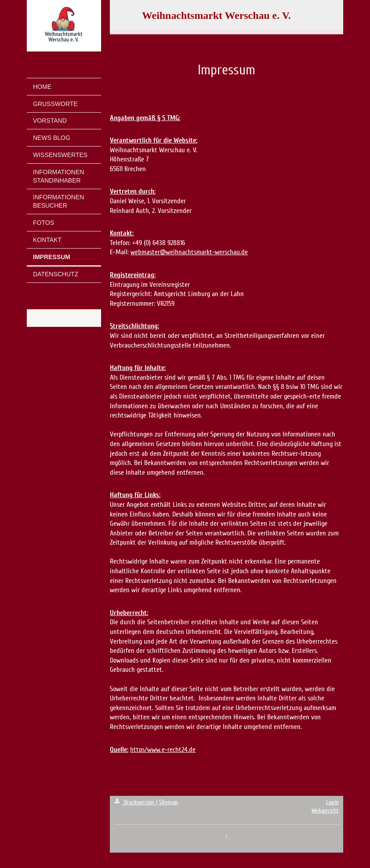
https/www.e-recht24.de (163, 750)
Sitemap (169, 802)
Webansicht (325, 811)
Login (332, 802)
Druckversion (135, 802)
